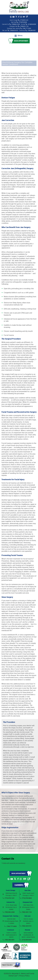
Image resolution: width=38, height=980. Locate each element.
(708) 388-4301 (9, 940)
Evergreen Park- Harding (10, 916)
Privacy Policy (24, 976)
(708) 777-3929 (26, 28)
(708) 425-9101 (26, 926)
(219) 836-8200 (26, 940)
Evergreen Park (28, 902)
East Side (28, 890)
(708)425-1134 (23, 26)
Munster (28, 930)
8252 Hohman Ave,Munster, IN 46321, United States (27, 935)
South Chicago (11, 890)
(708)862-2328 (15, 24)
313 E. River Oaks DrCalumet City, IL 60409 (10, 907)
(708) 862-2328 (9, 912)
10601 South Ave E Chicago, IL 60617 (27, 894)
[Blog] (27, 17)
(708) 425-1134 (26, 912)
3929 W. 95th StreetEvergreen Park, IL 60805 (10, 921)
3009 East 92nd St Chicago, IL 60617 (10, 894)
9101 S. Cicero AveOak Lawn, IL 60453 (27, 921)
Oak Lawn (28, 916)
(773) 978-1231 (9, 898)
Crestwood (10, 930)
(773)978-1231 (23, 20)
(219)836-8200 (31, 24)
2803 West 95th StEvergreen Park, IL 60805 (27, 907)
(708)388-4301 (31, 30)
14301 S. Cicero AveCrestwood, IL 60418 (10, 935)
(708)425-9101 (13, 30)
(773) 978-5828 (26, 898)
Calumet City (11, 902)
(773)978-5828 (22, 22)
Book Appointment (21, 41)
